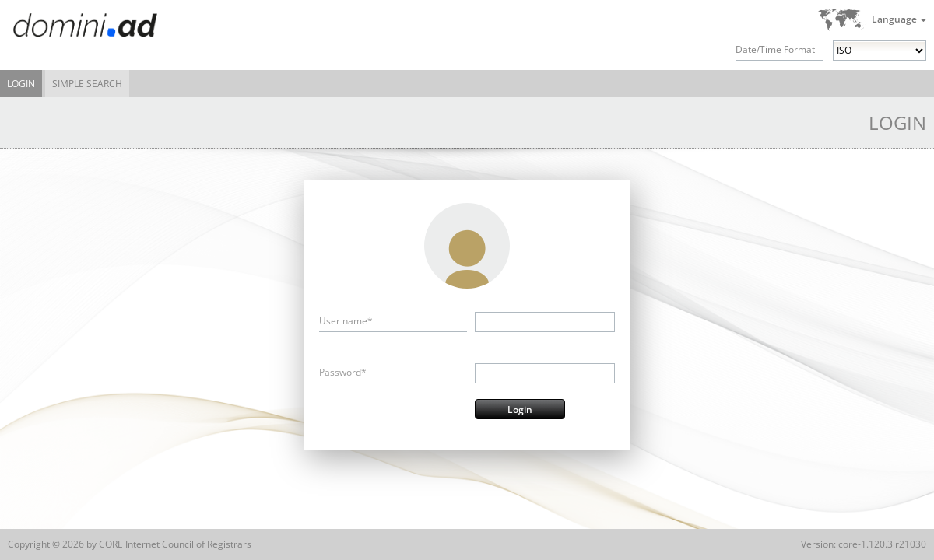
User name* (346, 321)
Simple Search (87, 84)
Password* (343, 372)
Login (21, 84)
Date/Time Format (775, 49)
